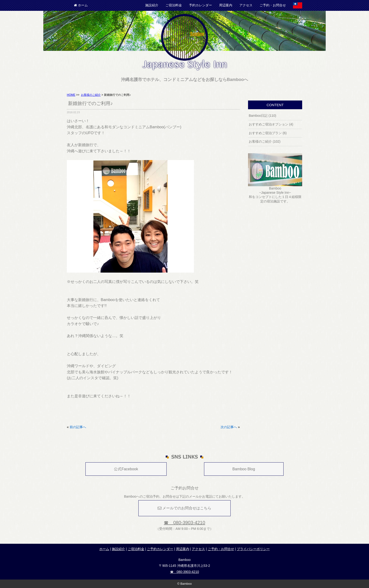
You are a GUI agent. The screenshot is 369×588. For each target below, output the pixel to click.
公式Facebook (126, 469)
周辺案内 (226, 5)
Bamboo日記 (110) (263, 116)
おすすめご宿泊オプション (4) (271, 124)
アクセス (246, 5)
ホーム (81, 5)
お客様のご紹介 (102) (265, 141)
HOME (71, 95)
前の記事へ (78, 427)
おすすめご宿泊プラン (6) (268, 133)
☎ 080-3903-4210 (184, 523)
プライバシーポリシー (253, 549)
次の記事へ (229, 427)
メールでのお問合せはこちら (184, 508)
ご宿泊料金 (174, 5)
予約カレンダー (201, 5)
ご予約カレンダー (160, 549)
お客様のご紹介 (91, 95)
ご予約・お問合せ (273, 5)
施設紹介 (152, 5)
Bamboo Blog (244, 469)
